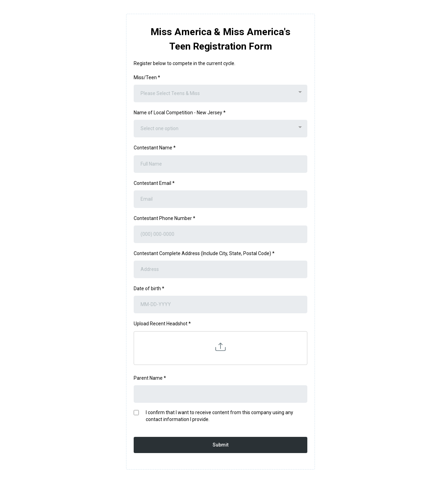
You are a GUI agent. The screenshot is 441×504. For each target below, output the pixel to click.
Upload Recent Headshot (162, 324)
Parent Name (150, 378)
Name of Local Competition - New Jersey (180, 113)
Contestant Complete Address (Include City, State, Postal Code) (204, 253)
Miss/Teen (147, 77)
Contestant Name (155, 148)
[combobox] (220, 93)
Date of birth (149, 288)
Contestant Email (154, 183)
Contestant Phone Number (165, 218)
